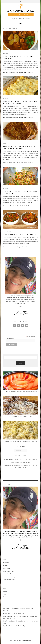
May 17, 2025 (5, 98)
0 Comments (31, 72)
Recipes (5, 591)
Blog (4, 594)
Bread (5, 559)
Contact (5, 597)
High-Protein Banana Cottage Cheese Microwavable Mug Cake (20, 470)
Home (5, 588)
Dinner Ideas (5, 72)
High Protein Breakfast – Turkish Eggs (21, 473)
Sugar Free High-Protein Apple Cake (20, 462)
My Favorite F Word (26, 640)
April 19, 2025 (6, 143)
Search (20, 363)
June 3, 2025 (5, 53)
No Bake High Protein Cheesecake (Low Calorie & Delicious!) (21, 459)
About (5, 600)
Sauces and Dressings (9, 577)
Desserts (5, 565)
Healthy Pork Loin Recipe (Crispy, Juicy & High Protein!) (19, 148)
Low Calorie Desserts (9, 574)
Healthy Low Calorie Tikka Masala (20, 235)
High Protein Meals (12, 72)
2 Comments (31, 247)
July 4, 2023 (5, 189)
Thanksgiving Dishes (9, 580)
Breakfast (6, 562)
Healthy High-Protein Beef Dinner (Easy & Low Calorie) (20, 102)
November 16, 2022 (7, 232)
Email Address (10, 338)
